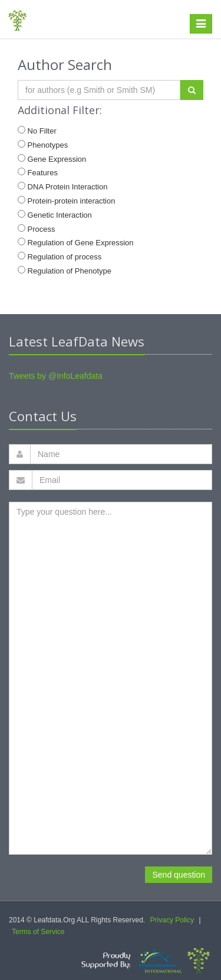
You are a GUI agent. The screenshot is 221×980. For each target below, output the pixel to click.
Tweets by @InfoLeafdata (56, 376)
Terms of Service (38, 932)
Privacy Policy (172, 920)
